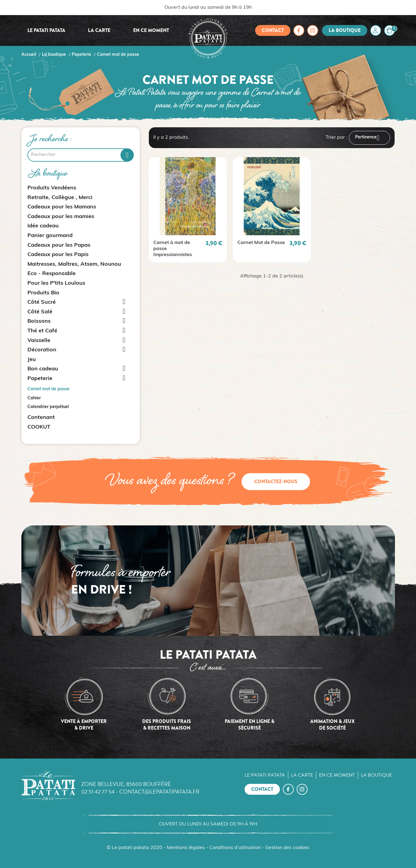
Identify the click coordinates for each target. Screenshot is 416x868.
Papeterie (40, 379)
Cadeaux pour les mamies (61, 217)
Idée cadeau (43, 226)
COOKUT (39, 427)
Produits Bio (43, 293)
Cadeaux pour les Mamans (62, 207)
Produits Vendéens (52, 188)
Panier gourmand (50, 236)
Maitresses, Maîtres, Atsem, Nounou (74, 264)
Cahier (34, 398)
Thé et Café (42, 331)
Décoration (42, 350)
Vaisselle (39, 341)
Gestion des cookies (287, 848)
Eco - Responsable (52, 274)
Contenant (41, 418)
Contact (273, 30)
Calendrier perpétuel (48, 407)
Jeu (32, 360)
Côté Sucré (42, 302)
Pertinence (369, 138)
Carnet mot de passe (48, 389)
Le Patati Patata (46, 30)
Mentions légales (186, 848)
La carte (99, 30)
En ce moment (151, 30)
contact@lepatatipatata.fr (159, 792)
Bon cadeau (43, 369)
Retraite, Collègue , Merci (60, 198)
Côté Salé (40, 312)
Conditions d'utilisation (235, 848)
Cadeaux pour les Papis (58, 255)
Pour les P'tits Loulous (56, 283)
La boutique (345, 30)
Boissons (39, 321)
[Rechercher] (81, 155)
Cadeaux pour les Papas (59, 245)
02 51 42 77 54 (98, 792)
